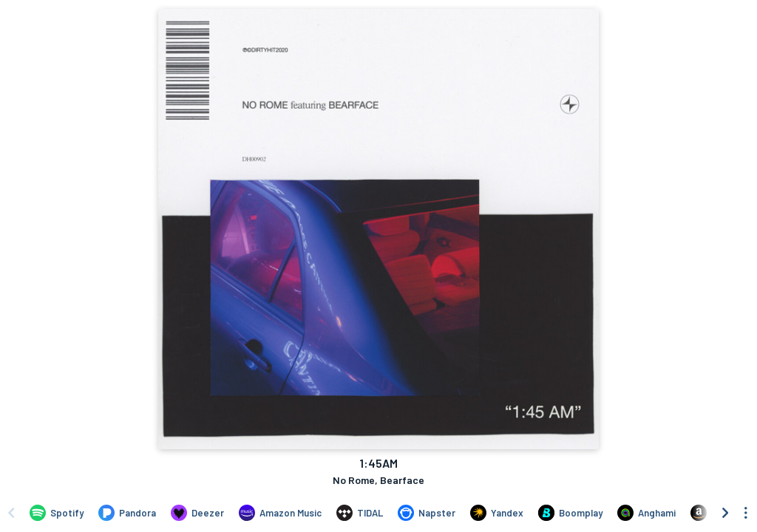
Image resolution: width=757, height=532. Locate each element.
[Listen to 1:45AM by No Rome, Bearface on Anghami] (646, 513)
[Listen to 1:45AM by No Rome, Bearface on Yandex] (497, 513)
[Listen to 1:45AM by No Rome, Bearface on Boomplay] (570, 513)
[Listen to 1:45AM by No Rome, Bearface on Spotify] (57, 513)
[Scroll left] (11, 513)
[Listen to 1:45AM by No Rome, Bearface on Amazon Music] (280, 513)
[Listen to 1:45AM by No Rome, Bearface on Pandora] (127, 513)
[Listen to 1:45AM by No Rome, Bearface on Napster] (427, 513)
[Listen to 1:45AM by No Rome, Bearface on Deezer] (197, 513)
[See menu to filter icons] (746, 513)
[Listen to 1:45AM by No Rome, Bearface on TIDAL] (360, 513)
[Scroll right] (725, 513)
